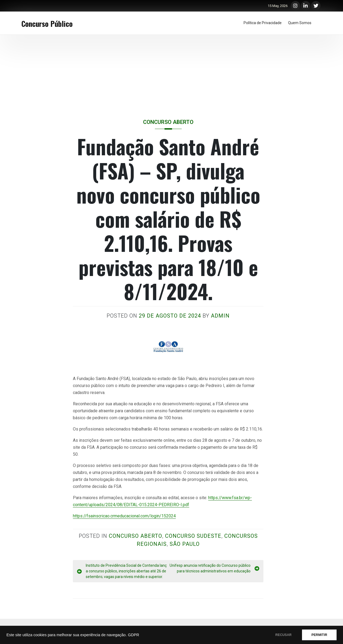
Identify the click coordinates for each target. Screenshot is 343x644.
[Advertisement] (171, 75)
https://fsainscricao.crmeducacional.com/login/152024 (124, 516)
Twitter (316, 4)
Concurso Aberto (168, 122)
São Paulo (185, 544)
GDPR (133, 635)
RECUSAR (284, 635)
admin (220, 316)
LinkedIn (306, 4)
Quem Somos (300, 23)
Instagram (295, 4)
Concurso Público (47, 24)
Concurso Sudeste (193, 536)
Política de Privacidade (263, 23)
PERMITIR (319, 635)
